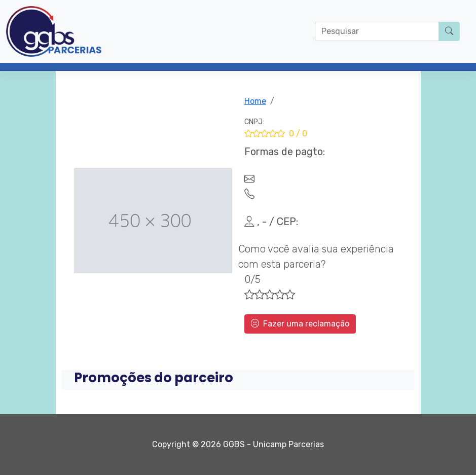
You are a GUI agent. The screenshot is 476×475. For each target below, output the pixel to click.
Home (255, 101)
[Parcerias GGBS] (54, 31)
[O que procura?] (377, 31)
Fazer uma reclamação (300, 324)
